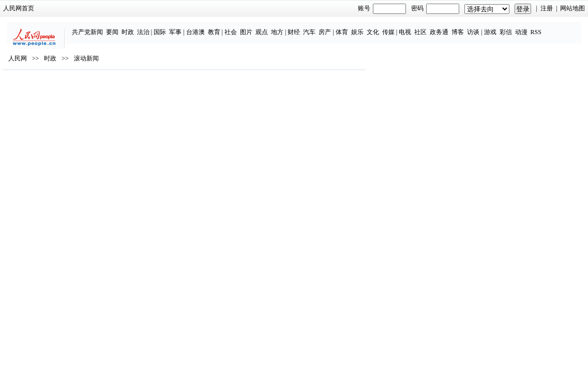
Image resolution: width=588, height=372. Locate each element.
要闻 (99, 27)
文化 (360, 27)
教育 (201, 27)
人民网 (61, 88)
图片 (234, 27)
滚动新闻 (129, 88)
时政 (115, 27)
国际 (147, 27)
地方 (265, 27)
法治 (130, 27)
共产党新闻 (74, 27)
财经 (281, 27)
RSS (523, 27)
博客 (445, 27)
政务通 (427, 27)
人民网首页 (62, 8)
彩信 (493, 27)
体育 (329, 27)
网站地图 (530, 8)
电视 (393, 27)
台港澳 (183, 27)
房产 (312, 27)
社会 (218, 27)
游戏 (477, 27)
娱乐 (344, 27)
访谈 (461, 27)
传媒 (375, 27)
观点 (249, 27)
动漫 (508, 27)
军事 (163, 27)
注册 (504, 8)
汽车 (297, 27)
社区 (408, 27)
